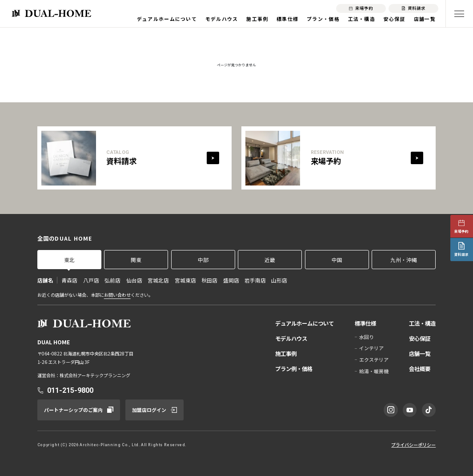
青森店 (69, 280)
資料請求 (461, 254)
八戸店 (91, 280)
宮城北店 (158, 280)
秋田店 (209, 280)
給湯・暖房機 (374, 371)
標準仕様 (287, 19)
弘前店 (112, 280)
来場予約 (461, 231)
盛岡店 (231, 280)
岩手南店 (255, 280)
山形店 (279, 280)
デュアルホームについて (167, 19)
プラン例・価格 (294, 369)
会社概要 (420, 369)
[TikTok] (429, 410)
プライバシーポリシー (413, 445)
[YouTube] (410, 410)
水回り (367, 337)
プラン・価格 (323, 19)
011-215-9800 (70, 390)
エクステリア (374, 359)
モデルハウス (222, 19)
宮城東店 (185, 280)
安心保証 (395, 19)
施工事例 (257, 19)
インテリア (371, 348)
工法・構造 (362, 19)
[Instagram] (391, 410)
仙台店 (134, 280)
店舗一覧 (425, 19)
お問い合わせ (117, 295)
